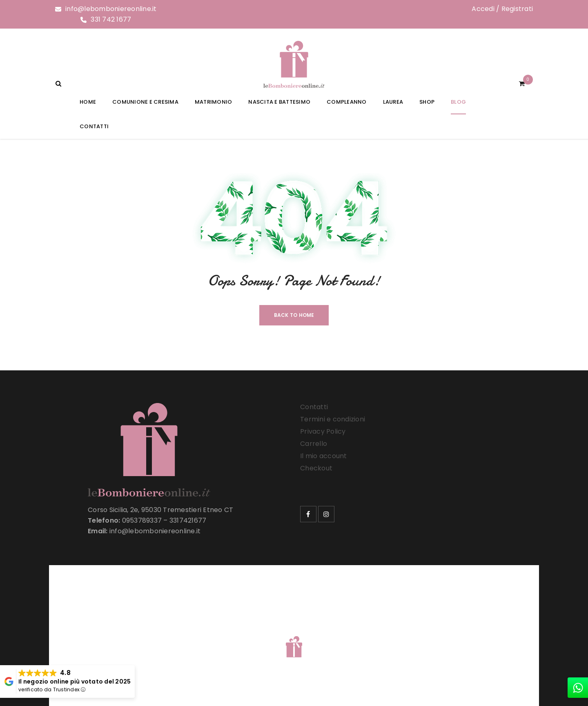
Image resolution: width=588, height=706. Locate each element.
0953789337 (142, 520)
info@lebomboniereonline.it (111, 9)
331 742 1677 (111, 19)
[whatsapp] (578, 688)
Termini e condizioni (333, 419)
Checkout (316, 468)
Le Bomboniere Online (188, 636)
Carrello (314, 444)
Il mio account (324, 456)
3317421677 (188, 520)
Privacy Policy (323, 431)
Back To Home (294, 315)
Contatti (314, 407)
